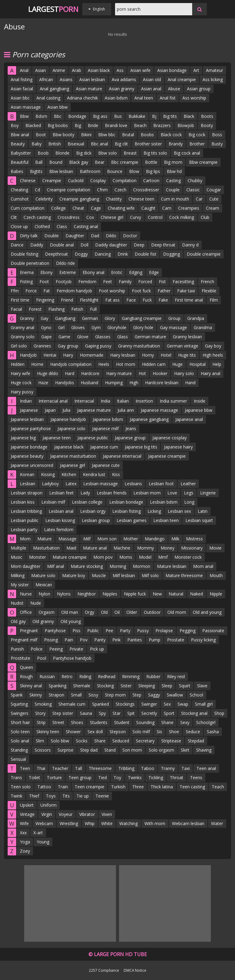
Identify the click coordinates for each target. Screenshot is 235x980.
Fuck (147, 300)
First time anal (189, 300)
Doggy (81, 254)
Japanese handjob (68, 419)
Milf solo (150, 575)
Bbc (58, 116)
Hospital (198, 364)
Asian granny (122, 89)
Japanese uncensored (32, 465)
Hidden (18, 364)
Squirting (19, 704)
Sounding (145, 722)
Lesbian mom (147, 493)
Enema (27, 272)
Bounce (115, 171)
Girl (61, 327)
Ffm (15, 291)
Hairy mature (119, 373)
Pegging (188, 631)
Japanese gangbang (149, 419)
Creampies (189, 208)
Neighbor (87, 594)
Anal (24, 70)
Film (214, 300)
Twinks (135, 777)
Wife (24, 823)
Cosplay (98, 180)
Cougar (214, 190)
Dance (17, 245)
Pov (84, 640)
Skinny (36, 695)
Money (168, 548)
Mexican (44, 585)
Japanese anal (189, 419)
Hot (142, 373)
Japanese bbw (199, 410)
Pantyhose (55, 631)
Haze (43, 383)
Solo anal (20, 741)
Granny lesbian (187, 337)
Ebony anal (93, 272)
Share (100, 741)
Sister (126, 686)
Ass (120, 70)
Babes (17, 171)
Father (164, 291)
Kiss (116, 474)
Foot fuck (141, 291)
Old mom (177, 612)
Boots (207, 116)
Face (131, 300)
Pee (109, 631)
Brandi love (116, 125)
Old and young (207, 612)
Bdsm (41, 116)
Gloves (78, 327)
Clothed (42, 226)
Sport (169, 713)
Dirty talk (29, 236)
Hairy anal (211, 373)
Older (132, 612)
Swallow (175, 695)
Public (93, 631)
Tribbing (126, 768)
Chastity (114, 199)
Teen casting (192, 787)
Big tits (170, 116)
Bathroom (90, 171)
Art (196, 70)
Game (64, 337)
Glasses (103, 337)
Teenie (102, 796)
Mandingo (155, 539)
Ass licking (213, 79)
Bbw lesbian (61, 171)
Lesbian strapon (27, 493)
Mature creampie (70, 557)
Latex (71, 484)
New (157, 594)
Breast (130, 153)
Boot (41, 135)
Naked (196, 594)
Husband (90, 383)
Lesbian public (25, 520)
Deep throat (163, 245)
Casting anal (86, 226)
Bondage (77, 116)
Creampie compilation (69, 190)
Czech (120, 190)
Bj (154, 116)
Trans (16, 777)
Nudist (17, 603)
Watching (129, 823)
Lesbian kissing (60, 520)
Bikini (86, 135)
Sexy (185, 722)
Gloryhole (117, 327)
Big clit (121, 144)
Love (172, 493)
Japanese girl (73, 465)
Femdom (87, 282)
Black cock (171, 135)
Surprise (65, 750)
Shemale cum (72, 704)
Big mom (173, 162)
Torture (54, 777)
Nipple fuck (135, 594)
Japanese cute (106, 465)
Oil (117, 612)
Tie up (83, 796)
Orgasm (47, 612)
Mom (25, 539)
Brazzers (162, 125)
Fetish (77, 309)
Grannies (42, 346)
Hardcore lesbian (162, 383)
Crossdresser (146, 190)
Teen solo (21, 787)
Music (17, 557)
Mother (131, 539)
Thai (41, 768)
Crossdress (69, 217)
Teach (218, 787)
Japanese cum (104, 447)
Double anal (62, 245)
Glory (110, 318)
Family (125, 282)
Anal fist (168, 98)
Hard (70, 373)
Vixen (107, 814)
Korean (27, 474)
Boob (43, 153)
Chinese (28, 180)
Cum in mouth (175, 199)
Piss (76, 631)
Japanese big (23, 438)
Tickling (156, 777)
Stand (110, 750)
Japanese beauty (27, 456)
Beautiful (20, 162)
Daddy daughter (111, 245)
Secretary (145, 741)
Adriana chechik (82, 98)
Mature (45, 539)
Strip (41, 722)
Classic (193, 190)
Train (63, 787)
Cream (213, 208)
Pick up (97, 649)
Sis (159, 732)
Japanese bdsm (108, 419)
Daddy (37, 245)
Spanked (101, 704)
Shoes (77, 722)
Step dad (89, 750)
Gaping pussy (98, 346)
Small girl (204, 704)
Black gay (79, 162)
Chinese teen (141, 199)
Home (37, 364)
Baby (37, 144)
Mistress (194, 539)
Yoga (25, 842)
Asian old (152, 79)
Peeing (56, 649)
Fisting (26, 282)
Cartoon (151, 180)
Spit (131, 713)
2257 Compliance (104, 970)
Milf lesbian (124, 575)
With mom (155, 823)
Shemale (82, 686)
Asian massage (26, 107)
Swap (183, 704)
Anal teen (144, 98)
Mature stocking (87, 566)
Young (43, 842)
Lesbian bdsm (164, 502)
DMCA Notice (135, 970)
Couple (173, 190)
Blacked (33, 125)
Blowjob (186, 125)
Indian (26, 401)
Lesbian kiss (23, 502)
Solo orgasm (161, 750)
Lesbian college (87, 502)
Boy (15, 125)
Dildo (111, 236)
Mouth (216, 575)
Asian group (199, 89)
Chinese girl (112, 217)
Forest (35, 309)
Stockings (125, 704)
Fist (162, 282)
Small (76, 695)
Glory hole (143, 327)
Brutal (128, 135)
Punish (17, 649)
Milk (175, 539)
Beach (140, 125)
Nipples (110, 594)
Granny (27, 318)
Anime (59, 70)
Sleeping (147, 686)
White (107, 823)
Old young (71, 621)
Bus (118, 116)
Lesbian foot (161, 484)
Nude (36, 603)
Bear (100, 162)
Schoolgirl (206, 722)
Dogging (172, 254)
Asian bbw (58, 107)
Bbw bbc (107, 135)
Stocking (105, 686)
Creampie (52, 180)
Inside (200, 401)
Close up (19, 226)
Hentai (50, 355)
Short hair (20, 722)
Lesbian (28, 484)
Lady (85, 493)
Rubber (153, 676)
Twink (17, 796)
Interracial (84, 401)
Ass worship (194, 98)
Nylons (64, 594)
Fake (163, 300)
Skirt (185, 750)
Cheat (78, 208)
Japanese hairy (178, 447)
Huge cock (21, 383)
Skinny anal (31, 686)
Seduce (193, 732)
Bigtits (36, 171)
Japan (50, 410)
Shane (167, 722)
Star (117, 713)
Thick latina (162, 787)
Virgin (47, 814)
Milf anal (56, 566)
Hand (190, 383)
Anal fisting (22, 79)
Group (174, 318)
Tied (103, 777)
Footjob (64, 282)
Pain (69, 640)
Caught (148, 208)
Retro (67, 676)
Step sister (63, 713)
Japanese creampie (167, 456)
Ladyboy (50, 484)
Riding (85, 676)
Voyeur (66, 814)
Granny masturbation (139, 346)
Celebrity (44, 199)
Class (62, 226)
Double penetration (30, 263)
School (196, 695)
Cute (214, 199)
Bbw (24, 116)
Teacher (60, 768)
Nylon (44, 594)
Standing (19, 750)
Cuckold (76, 180)
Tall (78, 768)
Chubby (195, 180)
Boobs (147, 135)
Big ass (100, 116)
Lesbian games (132, 520)
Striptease (171, 741)
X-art (38, 833)
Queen (26, 667)
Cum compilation (28, 208)
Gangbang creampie (142, 318)
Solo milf (141, 732)
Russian (47, 676)
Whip (90, 823)
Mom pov (103, 557)
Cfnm (102, 190)
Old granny (43, 621)
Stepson (118, 732)
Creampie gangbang (79, 199)
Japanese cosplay (170, 438)
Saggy (154, 695)
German (90, 318)
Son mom (132, 750)
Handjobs (65, 383)
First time (20, 300)
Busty (217, 144)
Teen (25, 768)
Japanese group (130, 438)
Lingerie (208, 493)
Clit (14, 217)
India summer (173, 401)
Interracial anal (53, 401)
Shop (219, 713)
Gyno (46, 327)
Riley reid (176, 676)
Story (40, 713)
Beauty (18, 144)
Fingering (45, 300)
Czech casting (37, 217)
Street (58, 722)
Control (155, 217)
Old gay (18, 621)
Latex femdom (59, 529)
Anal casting (48, 98)
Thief (34, 796)
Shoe (174, 732)
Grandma (203, 327)
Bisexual (76, 144)
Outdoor (152, 612)
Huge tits (187, 355)
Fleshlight (89, 300)
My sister (20, 585)
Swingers (20, 713)
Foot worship (112, 291)
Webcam (44, 823)
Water (217, 823)
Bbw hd (174, 171)
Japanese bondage (29, 447)
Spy (102, 713)
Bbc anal (99, 144)
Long (189, 502)
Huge (177, 364)
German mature (150, 337)
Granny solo (23, 337)
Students (99, 722)
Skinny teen (48, 732)
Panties (135, 640)
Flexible (209, 291)
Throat (177, 777)
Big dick (84, 153)
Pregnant (29, 631)
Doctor (130, 236)
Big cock (197, 135)
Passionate (213, 631)
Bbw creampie (203, 162)
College (58, 208)
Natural (176, 594)
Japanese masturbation (73, 456)
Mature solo (43, 575)
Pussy (143, 631)
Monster (37, 557)
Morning (118, 566)
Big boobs (58, 125)
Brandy (176, 144)
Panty (100, 640)
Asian (41, 70)
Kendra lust (94, 474)
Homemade (92, 355)
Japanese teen (57, 438)
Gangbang (65, 318)
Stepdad (196, 741)
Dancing (103, 254)
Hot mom (126, 364)
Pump (155, 640)
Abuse (174, 89)
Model (145, 557)
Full (93, 309)
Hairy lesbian (123, 355)
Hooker (160, 373)
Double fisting (24, 254)
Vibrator (87, 814)
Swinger (149, 704)
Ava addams (124, 79)
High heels (213, 355)
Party (125, 631)
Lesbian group (96, 520)
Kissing (48, 474)
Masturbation (46, 548)
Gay (45, 318)
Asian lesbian (92, 79)
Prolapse (164, 631)
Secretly (149, 713)
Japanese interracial (122, 456)
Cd (37, 190)
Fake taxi (186, 291)
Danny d (190, 245)
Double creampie (204, 254)
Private (76, 649)
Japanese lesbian (27, 419)
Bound (56, 162)
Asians (66, 79)
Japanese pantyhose (31, 428)
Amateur (214, 70)
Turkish (118, 787)
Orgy (90, 612)
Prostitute (21, 658)
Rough (26, 676)
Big (78, 125)
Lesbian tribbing (26, 511)
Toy (117, 777)
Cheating (19, 190)
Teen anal (206, 768)
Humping (114, 383)
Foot (44, 282)
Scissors (43, 750)
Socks (82, 741)
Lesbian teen (166, 520)
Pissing (51, 640)
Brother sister (148, 144)
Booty (207, 125)
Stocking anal (194, 713)
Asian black (99, 70)
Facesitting (183, 282)
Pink (116, 640)
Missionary (192, 548)
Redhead (107, 676)
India (105, 401)
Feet (108, 282)
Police (37, 649)
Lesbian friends (112, 493)
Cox (90, 217)
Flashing (56, 309)
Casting (173, 180)
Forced (145, 282)
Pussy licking (203, 640)
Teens (196, 777)
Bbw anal (20, 135)
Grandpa (196, 318)
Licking (154, 511)
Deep (139, 245)
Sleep (167, 686)
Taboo (148, 768)
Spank (17, 695)
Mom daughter (26, 566)
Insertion (144, 401)
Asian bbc (20, 98)
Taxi (186, 768)
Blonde (62, 153)
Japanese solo (71, 428)
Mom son (107, 539)
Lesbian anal (61, 511)
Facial (16, 309)
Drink (123, 254)
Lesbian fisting (127, 511)
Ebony (47, 272)
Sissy (93, 695)
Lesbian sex (179, 511)
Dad (95, 236)
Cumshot (20, 199)
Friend (67, 300)
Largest (53, 9)
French (207, 282)
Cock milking (182, 217)
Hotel (166, 355)
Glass (123, 337)
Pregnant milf (24, 640)
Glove (83, 337)
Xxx (23, 833)
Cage (96, 208)
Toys (51, 796)
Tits (66, 796)
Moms (126, 557)
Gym (96, 327)
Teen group (80, 777)
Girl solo (19, 346)
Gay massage (173, 327)
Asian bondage (172, 70)
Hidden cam (154, 364)
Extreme (68, 272)
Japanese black (69, 447)
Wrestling (69, 823)
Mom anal (203, 566)
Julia (66, 410)
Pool (42, 658)
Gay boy (213, 346)
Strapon (56, 695)
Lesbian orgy (93, 511)
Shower (73, 732)
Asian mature (89, 89)
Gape (47, 337)
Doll (84, 245)
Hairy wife (21, 373)
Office (26, 612)
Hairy (68, 355)
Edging (136, 272)
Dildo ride (65, 263)
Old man (70, 612)
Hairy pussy (22, 392)
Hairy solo (184, 373)
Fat (47, 291)
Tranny (168, 768)
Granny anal (22, 327)
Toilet (34, 777)
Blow (134, 171)
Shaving (204, 750)
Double (52, 236)
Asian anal (151, 89)
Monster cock (188, 557)
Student (122, 722)
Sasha (213, 732)
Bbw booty (63, 135)
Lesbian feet (62, 493)
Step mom (115, 695)
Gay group (68, 346)
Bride (93, 125)
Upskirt (27, 805)
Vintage (27, 814)
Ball (39, 162)
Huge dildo (48, 373)
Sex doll (95, 732)
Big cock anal (187, 153)
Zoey (25, 851)
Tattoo (44, 787)
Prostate (176, 640)
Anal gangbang (54, 89)
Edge (154, 272)
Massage (67, 539)
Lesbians (133, 484)
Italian (123, 401)
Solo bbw (60, 741)
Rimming (131, 676)
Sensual (18, 759)
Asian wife (140, 70)
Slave (202, 686)
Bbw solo (108, 153)
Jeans (131, 428)
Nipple (216, 594)
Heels (104, 364)
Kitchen (69, 474)
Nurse (26, 594)
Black (189, 116)
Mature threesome (184, 575)
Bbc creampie (125, 162)
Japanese (29, 410)
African (46, 79)
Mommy (145, 548)
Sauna (86, 713)
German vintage (183, 346)
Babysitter (21, 153)
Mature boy (74, 575)
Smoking (43, 704)
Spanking (58, 686)
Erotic (117, 272)
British (55, 144)
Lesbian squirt (199, 520)
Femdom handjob (74, 291)
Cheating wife (121, 208)
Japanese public (93, 438)
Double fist (145, 254)
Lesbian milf (53, 502)
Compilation (125, 180)
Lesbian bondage (126, 502)
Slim (40, 741)
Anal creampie (182, 79)
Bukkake (137, 116)
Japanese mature (94, 410)
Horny (148, 355)
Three (138, 787)
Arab (76, 70)
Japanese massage (159, 410)
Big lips (153, 171)
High (134, 383)
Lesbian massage (101, 484)
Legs (189, 493)
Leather (188, 484)
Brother (197, 144)
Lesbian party (24, 529)
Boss (217, 135)
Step (137, 695)
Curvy (136, 217)
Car (199, 199)
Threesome (100, 768)
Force (31, 291)
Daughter (75, 236)
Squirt (185, 686)
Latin (203, 511)
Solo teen (20, 732)
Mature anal (95, 548)
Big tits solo (155, 153)
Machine (122, 548)
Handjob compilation (71, 364)
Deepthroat (56, 254)
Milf (87, 539)
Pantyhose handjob (72, 658)
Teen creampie (90, 787)
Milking (18, 575)
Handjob (28, 355)
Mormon (142, 566)
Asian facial (22, 89)
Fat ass (112, 300)
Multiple (19, 548)
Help (217, 364)
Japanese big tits (141, 447)
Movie (215, 548)
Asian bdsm (116, 98)
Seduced (121, 741)
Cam (167, 208)
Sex (167, 704)
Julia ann (126, 410)
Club (205, 217)
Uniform (48, 805)
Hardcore (90, 373)
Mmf (163, 557)
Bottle (151, 162)
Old (104, 612)
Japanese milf (105, 428)
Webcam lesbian (188, 823)
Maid (71, 548)
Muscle (99, 575)
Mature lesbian (172, 566)
